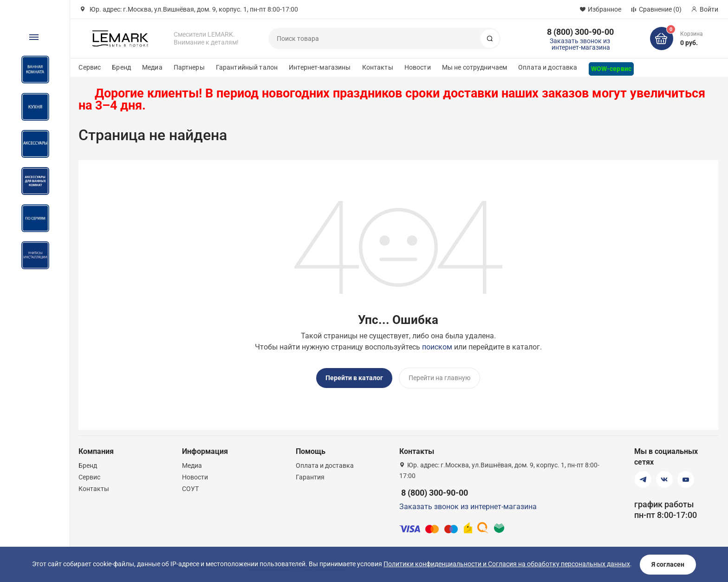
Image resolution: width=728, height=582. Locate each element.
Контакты (378, 67)
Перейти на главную (439, 378)
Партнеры (189, 67)
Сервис (90, 67)
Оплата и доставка (548, 67)
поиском (437, 347)
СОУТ (190, 488)
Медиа (152, 67)
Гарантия (310, 477)
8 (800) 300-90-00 (580, 32)
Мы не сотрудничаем (475, 67)
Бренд (121, 67)
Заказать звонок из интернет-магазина (580, 44)
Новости (418, 67)
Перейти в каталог (354, 378)
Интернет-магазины (320, 67)
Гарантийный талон (247, 67)
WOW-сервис (611, 69)
